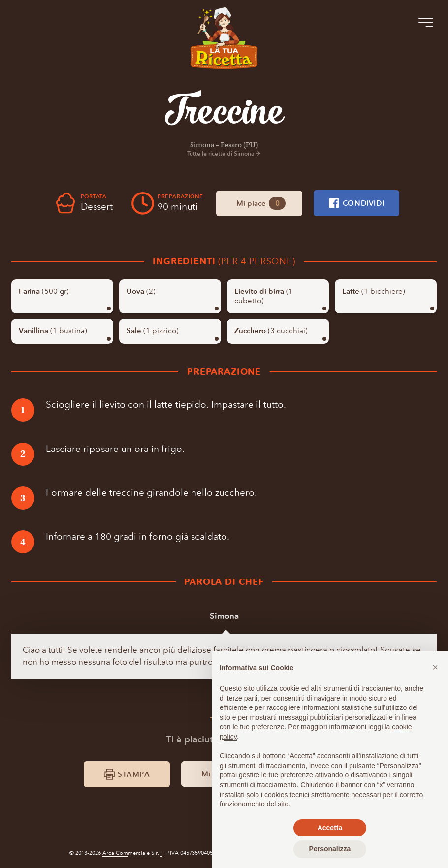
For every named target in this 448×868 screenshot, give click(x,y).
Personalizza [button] (330, 849)
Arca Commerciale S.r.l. (132, 853)
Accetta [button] (330, 828)
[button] (435, 667)
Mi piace (261, 204)
